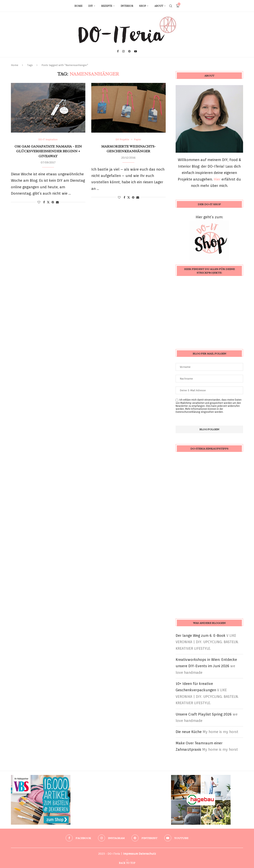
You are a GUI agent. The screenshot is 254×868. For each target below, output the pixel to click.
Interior (127, 6)
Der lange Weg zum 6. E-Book (201, 635)
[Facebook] (118, 51)
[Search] (171, 6)
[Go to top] (127, 863)
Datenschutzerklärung (188, 412)
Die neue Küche (189, 732)
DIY (90, 6)
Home (78, 6)
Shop (142, 6)
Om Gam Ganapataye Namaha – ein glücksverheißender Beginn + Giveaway (48, 151)
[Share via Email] (57, 202)
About (159, 6)
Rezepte (107, 6)
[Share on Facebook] (44, 202)
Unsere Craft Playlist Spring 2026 (204, 714)
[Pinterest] (129, 51)
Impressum (130, 854)
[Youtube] (136, 51)
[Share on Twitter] (48, 202)
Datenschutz (147, 854)
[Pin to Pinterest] (53, 202)
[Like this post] (39, 202)
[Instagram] (123, 51)
